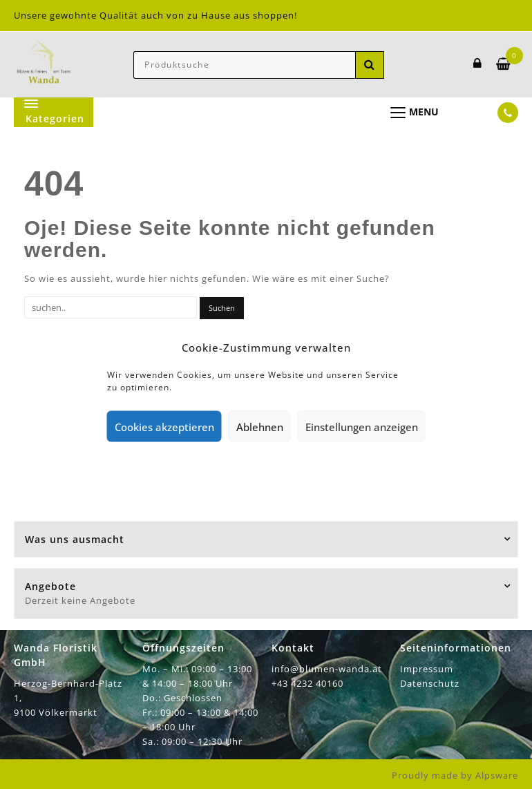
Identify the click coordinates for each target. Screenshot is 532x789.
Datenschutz (430, 683)
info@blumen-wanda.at (327, 669)
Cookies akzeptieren (164, 426)
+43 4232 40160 (307, 683)
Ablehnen (260, 426)
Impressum (427, 669)
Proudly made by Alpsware (455, 775)
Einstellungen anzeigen (362, 426)
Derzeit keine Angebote (80, 600)
